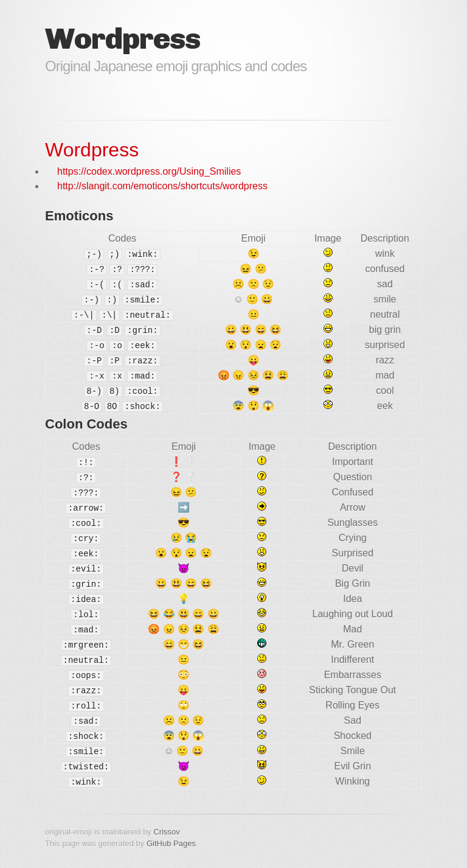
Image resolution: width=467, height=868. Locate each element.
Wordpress (92, 150)
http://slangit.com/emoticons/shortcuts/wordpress (162, 186)
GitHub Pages (171, 843)
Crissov (166, 832)
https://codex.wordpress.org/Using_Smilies (149, 171)
